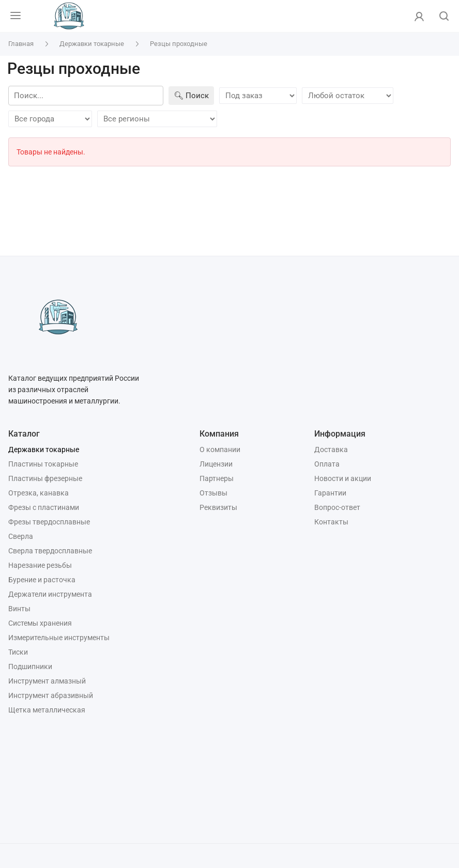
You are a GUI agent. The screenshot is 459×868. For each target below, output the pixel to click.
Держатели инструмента (50, 594)
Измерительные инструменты (59, 638)
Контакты (331, 522)
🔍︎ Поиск (191, 96)
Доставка (331, 450)
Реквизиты (218, 507)
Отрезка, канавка (39, 493)
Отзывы (213, 493)
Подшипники (30, 667)
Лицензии (216, 464)
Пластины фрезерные (45, 478)
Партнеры (217, 478)
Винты (19, 609)
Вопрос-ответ (337, 507)
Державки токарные (44, 450)
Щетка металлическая (47, 710)
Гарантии (330, 493)
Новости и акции (343, 478)
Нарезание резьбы (40, 565)
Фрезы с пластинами (44, 507)
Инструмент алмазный (47, 681)
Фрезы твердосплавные (49, 522)
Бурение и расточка (42, 580)
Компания (219, 434)
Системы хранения (40, 623)
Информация (340, 434)
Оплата (327, 464)
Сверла (21, 536)
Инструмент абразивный (51, 695)
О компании (220, 450)
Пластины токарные (43, 464)
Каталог (24, 434)
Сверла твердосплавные (50, 551)
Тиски (18, 652)
